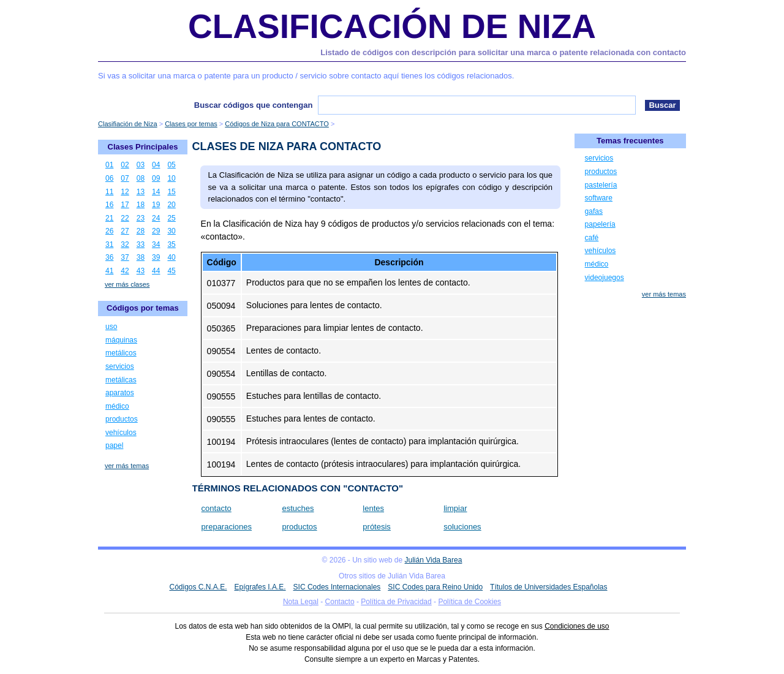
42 (125, 271)
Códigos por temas (143, 308)
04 (156, 165)
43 (141, 271)
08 (141, 178)
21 (109, 218)
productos (299, 527)
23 (141, 218)
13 (141, 192)
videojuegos (605, 278)
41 (109, 271)
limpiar (455, 508)
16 (109, 205)
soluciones (462, 527)
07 (125, 178)
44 (156, 271)
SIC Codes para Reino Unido (435, 587)
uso (111, 327)
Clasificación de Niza (392, 26)
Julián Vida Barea (434, 560)
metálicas (121, 380)
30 (171, 231)
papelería (600, 224)
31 (109, 244)
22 (125, 218)
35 (171, 244)
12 (125, 192)
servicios (120, 366)
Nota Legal (301, 602)
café (592, 238)
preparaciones (227, 527)
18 (141, 205)
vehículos (121, 433)
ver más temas (127, 466)
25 (171, 218)
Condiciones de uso (577, 626)
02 (125, 165)
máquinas (121, 340)
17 (125, 205)
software (599, 198)
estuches (298, 508)
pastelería (601, 185)
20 (171, 205)
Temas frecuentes (630, 141)
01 (109, 165)
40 (171, 257)
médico (117, 406)
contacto (217, 508)
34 (156, 244)
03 (141, 165)
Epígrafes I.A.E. (260, 587)
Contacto (340, 602)
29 (156, 231)
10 (171, 178)
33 (141, 244)
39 (156, 257)
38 (141, 257)
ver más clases (127, 284)
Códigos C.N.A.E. (198, 587)
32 (125, 244)
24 (156, 218)
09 (156, 178)
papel (114, 445)
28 (141, 231)
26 (109, 231)
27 (125, 231)
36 (109, 257)
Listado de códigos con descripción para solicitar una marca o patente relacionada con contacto (503, 52)
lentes (373, 508)
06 (109, 178)
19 (156, 205)
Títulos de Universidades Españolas (548, 587)
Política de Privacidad (396, 602)
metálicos (121, 353)
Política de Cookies (469, 602)
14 (156, 192)
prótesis (377, 527)
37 (125, 257)
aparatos (120, 393)
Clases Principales (143, 147)
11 (109, 192)
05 (171, 165)
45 (171, 271)
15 (171, 192)
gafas (594, 211)
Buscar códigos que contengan (254, 105)
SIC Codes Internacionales (337, 587)
